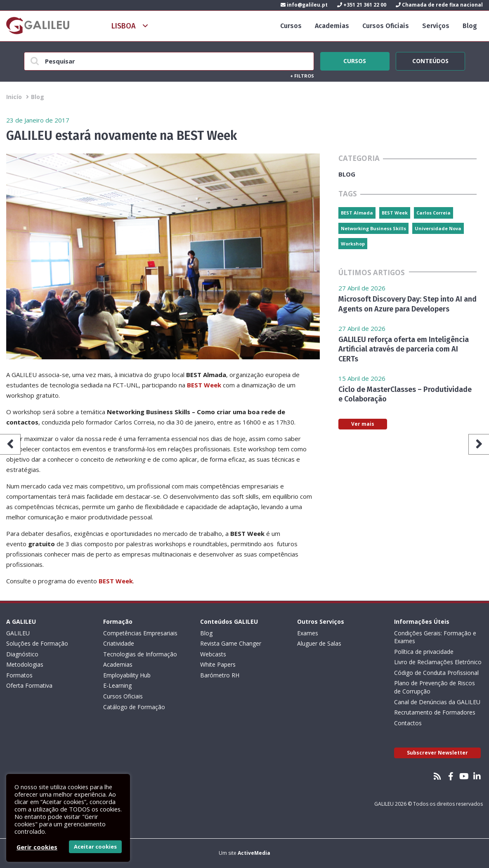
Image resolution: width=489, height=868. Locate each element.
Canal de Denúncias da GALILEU (437, 702)
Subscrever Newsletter (437, 753)
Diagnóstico (22, 654)
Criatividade (119, 643)
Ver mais (363, 424)
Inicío (14, 97)
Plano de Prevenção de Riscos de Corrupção (435, 687)
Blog (470, 26)
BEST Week (204, 385)
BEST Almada (357, 213)
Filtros (302, 76)
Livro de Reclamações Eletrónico (438, 662)
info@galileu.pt (304, 5)
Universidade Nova (438, 228)
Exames (308, 633)
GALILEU (18, 633)
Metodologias (25, 664)
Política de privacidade (424, 652)
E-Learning (117, 685)
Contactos (408, 723)
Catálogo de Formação (134, 707)
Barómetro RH (220, 675)
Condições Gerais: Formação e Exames (435, 637)
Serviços (436, 26)
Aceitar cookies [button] (95, 847)
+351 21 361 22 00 (362, 5)
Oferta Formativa (29, 685)
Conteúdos (430, 60)
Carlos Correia (433, 213)
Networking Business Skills (373, 228)
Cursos (291, 26)
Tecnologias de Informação (140, 654)
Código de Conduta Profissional (436, 673)
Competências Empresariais (140, 633)
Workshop (353, 244)
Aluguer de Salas (319, 643)
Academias (332, 26)
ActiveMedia (254, 853)
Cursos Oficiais (386, 26)
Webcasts (213, 654)
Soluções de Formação (37, 643)
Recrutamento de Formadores (435, 712)
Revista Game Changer (231, 643)
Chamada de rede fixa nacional (439, 5)
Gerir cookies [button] (37, 847)
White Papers (218, 664)
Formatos (19, 675)
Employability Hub (127, 675)
